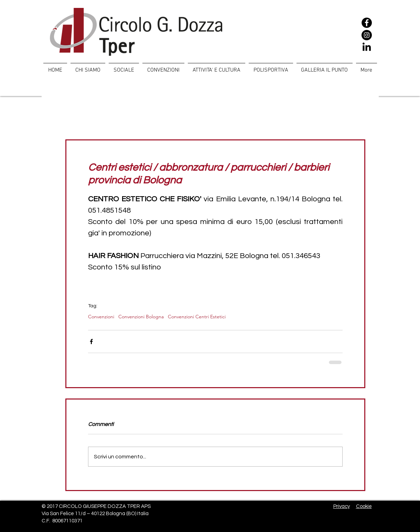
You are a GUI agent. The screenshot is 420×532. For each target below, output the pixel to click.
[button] (124, 67)
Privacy (342, 506)
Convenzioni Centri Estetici (197, 317)
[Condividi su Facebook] (91, 342)
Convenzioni (101, 317)
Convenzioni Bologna (141, 317)
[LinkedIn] (367, 47)
